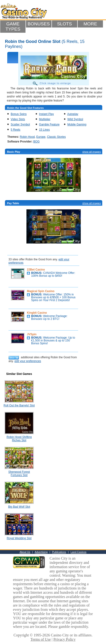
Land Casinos (78, 552)
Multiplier (45, 119)
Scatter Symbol (20, 124)
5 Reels (15, 130)
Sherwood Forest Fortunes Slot (19, 474)
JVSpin (32, 334)
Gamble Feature (49, 124)
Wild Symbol (75, 119)
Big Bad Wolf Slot (19, 507)
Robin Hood (27, 137)
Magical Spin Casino (41, 291)
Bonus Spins (19, 114)
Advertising (41, 552)
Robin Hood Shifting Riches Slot (19, 439)
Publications (59, 552)
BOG (36, 142)
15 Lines (44, 130)
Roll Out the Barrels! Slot (19, 405)
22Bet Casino (36, 270)
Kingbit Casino (37, 313)
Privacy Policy (64, 639)
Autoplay (73, 114)
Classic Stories (56, 137)
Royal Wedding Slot (19, 538)
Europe (41, 137)
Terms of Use (41, 639)
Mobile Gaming (77, 124)
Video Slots (18, 119)
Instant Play (46, 114)
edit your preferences (28, 361)
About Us (25, 552)
